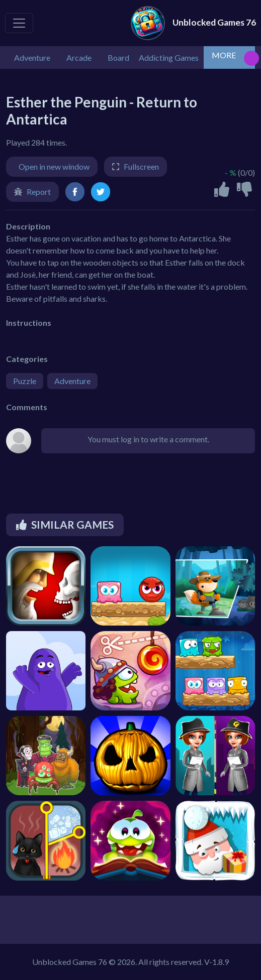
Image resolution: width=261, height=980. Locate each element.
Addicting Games (169, 57)
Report (39, 192)
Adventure (72, 381)
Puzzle (25, 381)
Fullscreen (141, 166)
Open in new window (54, 166)
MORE (224, 55)
